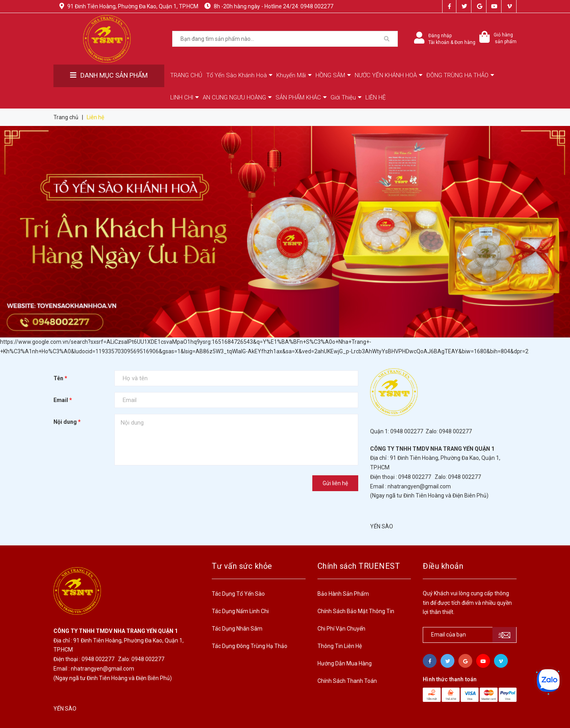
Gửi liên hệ (335, 483)
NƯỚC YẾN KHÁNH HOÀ (389, 75)
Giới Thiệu (346, 97)
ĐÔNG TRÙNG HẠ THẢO (460, 75)
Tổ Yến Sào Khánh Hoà (239, 75)
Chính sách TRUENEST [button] (359, 566)
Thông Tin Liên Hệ (340, 646)
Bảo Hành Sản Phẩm (343, 594)
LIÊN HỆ (376, 97)
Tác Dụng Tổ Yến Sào (238, 594)
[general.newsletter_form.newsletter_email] (470, 635)
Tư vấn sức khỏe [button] (242, 566)
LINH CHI (184, 97)
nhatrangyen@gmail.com (419, 486)
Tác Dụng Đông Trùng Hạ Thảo (250, 646)
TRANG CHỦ (186, 75)
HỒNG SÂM (333, 75)
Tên (60, 378)
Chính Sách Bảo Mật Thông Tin (356, 611)
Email (63, 400)
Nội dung (67, 422)
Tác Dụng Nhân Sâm (237, 629)
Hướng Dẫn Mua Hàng (345, 663)
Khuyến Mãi (294, 75)
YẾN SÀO (382, 526)
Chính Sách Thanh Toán (347, 681)
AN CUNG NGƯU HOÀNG (237, 97)
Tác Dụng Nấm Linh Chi (240, 611)
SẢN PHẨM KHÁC (301, 97)
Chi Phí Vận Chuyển (341, 629)
